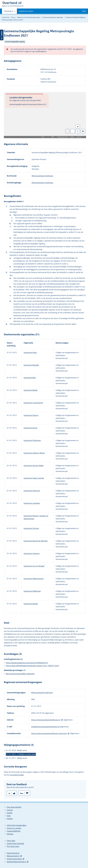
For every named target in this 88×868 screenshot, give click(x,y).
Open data (11, 841)
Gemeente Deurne (31, 415)
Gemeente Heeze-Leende (34, 478)
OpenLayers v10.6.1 (64, 137)
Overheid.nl (8, 12)
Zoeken (10, 819)
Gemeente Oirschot (31, 528)
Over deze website (14, 807)
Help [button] (84, 11)
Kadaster (73, 137)
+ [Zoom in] (78, 127)
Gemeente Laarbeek (32, 503)
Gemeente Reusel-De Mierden (36, 541)
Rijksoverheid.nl (13, 856)
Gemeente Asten (30, 353)
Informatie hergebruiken (17, 825)
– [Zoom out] (78, 131)
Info (53, 137)
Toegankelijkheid (14, 831)
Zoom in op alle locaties (73, 131)
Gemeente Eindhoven (32, 440)
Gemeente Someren (32, 553)
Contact (10, 810)
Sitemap (10, 834)
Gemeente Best (30, 378)
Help (9, 816)
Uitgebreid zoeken (26, 11)
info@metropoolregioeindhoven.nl (45, 727)
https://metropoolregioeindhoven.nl (46, 720)
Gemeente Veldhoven (32, 591)
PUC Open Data (13, 846)
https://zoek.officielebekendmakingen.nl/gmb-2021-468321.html (32, 666)
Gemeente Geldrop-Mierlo (34, 453)
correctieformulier (17, 775)
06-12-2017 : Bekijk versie (16, 758)
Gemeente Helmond (32, 491)
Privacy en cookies (14, 828)
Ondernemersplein (14, 859)
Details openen (2, 35)
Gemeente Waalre (31, 604)
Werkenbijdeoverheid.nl (16, 862)
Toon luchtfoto (68, 131)
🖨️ (83, 131)
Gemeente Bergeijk (31, 365)
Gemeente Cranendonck (33, 403)
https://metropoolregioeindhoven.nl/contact (49, 733)
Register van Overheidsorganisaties (29, 17)
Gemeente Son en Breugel (34, 566)
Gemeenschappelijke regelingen (53, 17)
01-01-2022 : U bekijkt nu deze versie (21, 754)
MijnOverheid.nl (13, 853)
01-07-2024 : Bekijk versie (16, 750)
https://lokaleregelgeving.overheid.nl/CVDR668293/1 (27, 663)
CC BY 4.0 (80, 137)
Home (13, 17)
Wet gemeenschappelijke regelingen (20, 674)
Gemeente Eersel (30, 428)
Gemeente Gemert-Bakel (34, 466)
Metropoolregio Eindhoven (42, 176)
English (10, 813)
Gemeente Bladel (30, 390)
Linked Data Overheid (15, 844)
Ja (9, 793)
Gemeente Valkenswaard (34, 579)
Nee (22, 793)
